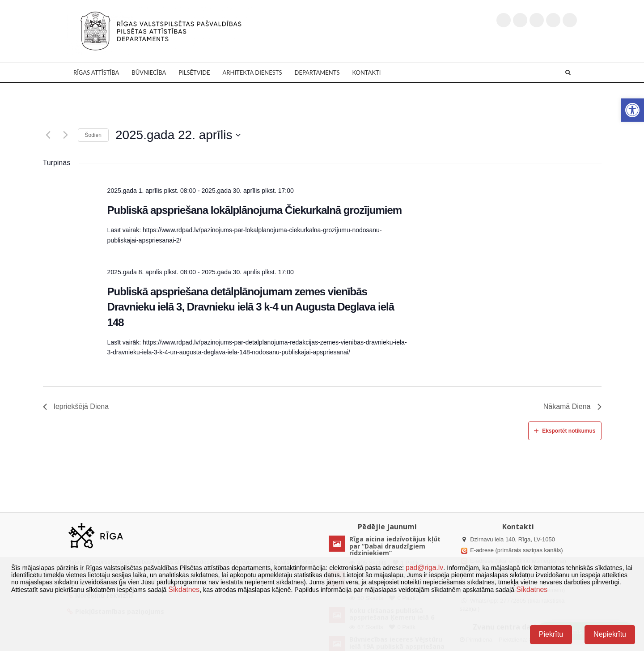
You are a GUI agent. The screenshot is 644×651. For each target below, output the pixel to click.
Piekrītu (551, 634)
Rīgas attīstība (96, 72)
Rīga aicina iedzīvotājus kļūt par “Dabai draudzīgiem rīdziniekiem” (395, 546)
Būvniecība (149, 72)
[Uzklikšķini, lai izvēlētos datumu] (178, 135)
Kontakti (366, 72)
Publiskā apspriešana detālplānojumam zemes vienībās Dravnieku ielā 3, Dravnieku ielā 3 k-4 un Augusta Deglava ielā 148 (251, 307)
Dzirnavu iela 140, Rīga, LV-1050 (513, 539)
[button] (632, 110)
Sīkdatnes (184, 589)
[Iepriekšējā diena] (48, 135)
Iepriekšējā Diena (76, 406)
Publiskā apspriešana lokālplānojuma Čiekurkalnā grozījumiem (255, 210)
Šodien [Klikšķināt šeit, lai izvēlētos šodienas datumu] (93, 135)
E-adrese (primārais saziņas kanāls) (516, 550)
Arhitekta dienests (252, 72)
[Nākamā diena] (66, 135)
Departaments (317, 72)
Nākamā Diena (572, 406)
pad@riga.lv (424, 568)
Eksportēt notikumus (565, 431)
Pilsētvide (194, 72)
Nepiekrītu (610, 634)
